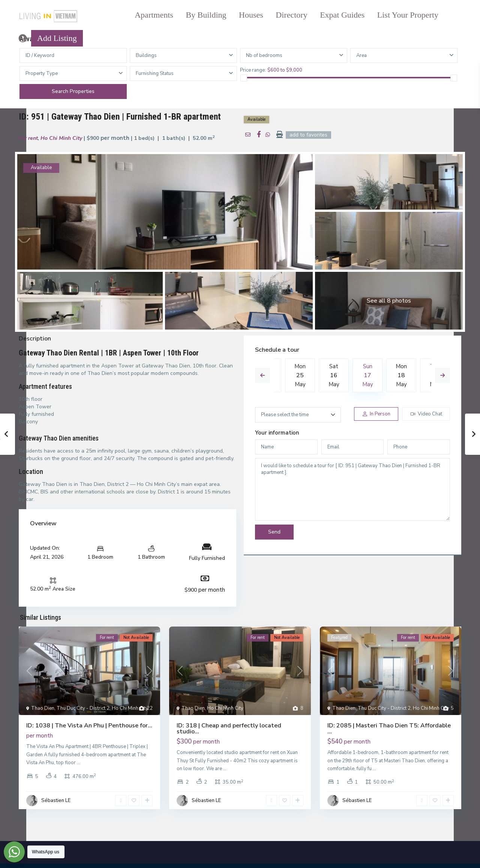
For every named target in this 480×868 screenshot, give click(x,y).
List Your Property (408, 15)
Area (361, 55)
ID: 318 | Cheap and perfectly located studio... (229, 729)
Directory (291, 15)
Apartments (154, 15)
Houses (251, 15)
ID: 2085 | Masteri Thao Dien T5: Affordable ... (389, 729)
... (79, 763)
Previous (262, 375)
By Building (206, 15)
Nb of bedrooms (264, 55)
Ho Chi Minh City (61, 138)
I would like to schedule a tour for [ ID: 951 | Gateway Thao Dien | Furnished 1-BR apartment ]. (352, 490)
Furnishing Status (155, 73)
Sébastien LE (56, 801)
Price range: (253, 70)
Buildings (146, 55)
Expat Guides (342, 15)
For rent (28, 138)
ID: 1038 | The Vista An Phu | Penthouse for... (89, 726)
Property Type (42, 73)
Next (442, 375)
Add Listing (57, 38)
